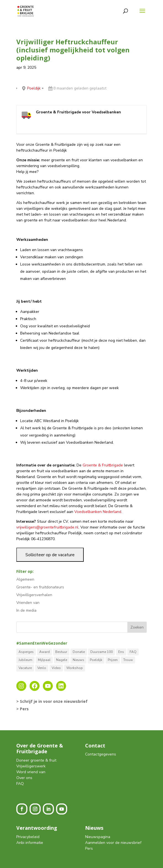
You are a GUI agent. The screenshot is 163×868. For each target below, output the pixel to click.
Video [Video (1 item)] (56, 668)
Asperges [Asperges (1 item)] (26, 652)
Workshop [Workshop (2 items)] (75, 668)
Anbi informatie (30, 843)
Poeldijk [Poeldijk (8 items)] (96, 660)
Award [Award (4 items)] (44, 652)
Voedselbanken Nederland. (98, 512)
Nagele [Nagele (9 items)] (62, 660)
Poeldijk (34, 88)
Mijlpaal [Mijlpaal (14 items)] (44, 660)
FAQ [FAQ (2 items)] (133, 652)
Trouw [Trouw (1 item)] (128, 660)
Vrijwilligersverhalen (34, 595)
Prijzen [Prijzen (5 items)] (113, 660)
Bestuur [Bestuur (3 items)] (61, 652)
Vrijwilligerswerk (31, 766)
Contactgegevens (101, 754)
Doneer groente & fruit (36, 760)
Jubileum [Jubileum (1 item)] (25, 660)
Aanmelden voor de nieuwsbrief (113, 843)
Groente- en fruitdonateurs (40, 587)
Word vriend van (31, 772)
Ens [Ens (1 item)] (121, 652)
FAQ (20, 784)
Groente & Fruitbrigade (103, 465)
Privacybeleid (28, 837)
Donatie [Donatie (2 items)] (79, 652)
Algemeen (25, 579)
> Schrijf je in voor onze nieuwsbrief (52, 701)
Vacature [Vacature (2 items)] (25, 668)
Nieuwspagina (98, 837)
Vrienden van (28, 603)
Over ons (24, 778)
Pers (89, 848)
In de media (26, 610)
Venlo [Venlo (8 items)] (42, 668)
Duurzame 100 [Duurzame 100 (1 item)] (102, 652)
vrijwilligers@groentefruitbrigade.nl (47, 527)
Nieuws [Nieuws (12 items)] (78, 660)
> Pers (23, 709)
